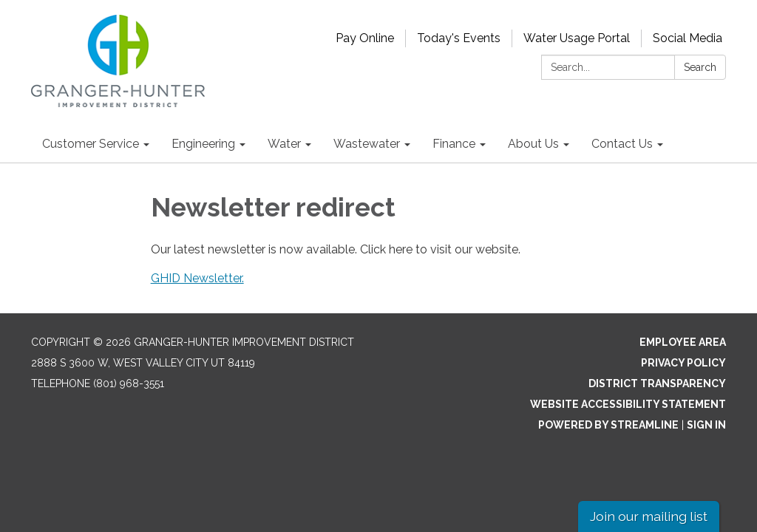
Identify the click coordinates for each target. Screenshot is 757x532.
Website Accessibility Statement (628, 404)
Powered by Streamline (608, 425)
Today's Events (459, 38)
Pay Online (365, 38)
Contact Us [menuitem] (622, 144)
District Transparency (657, 383)
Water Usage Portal (577, 38)
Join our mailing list (649, 516)
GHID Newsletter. (197, 278)
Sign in (706, 425)
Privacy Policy (683, 363)
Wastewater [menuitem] (367, 144)
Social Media (688, 38)
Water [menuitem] (284, 144)
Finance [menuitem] (454, 144)
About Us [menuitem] (533, 144)
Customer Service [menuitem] (91, 144)
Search (700, 67)
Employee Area (683, 342)
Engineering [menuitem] (203, 144)
